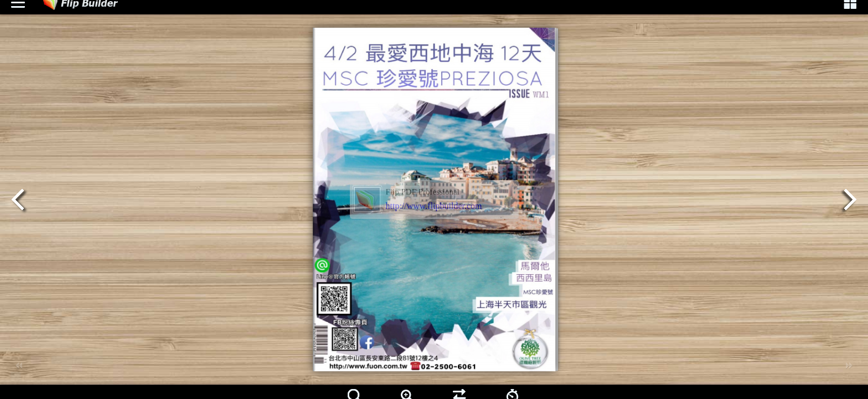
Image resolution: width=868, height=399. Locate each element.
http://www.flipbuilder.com (434, 206)
